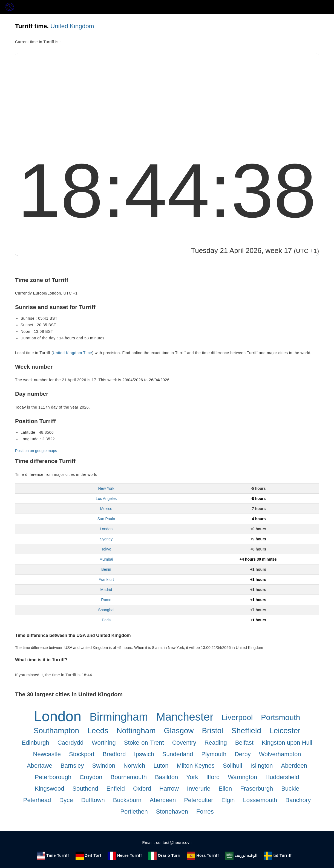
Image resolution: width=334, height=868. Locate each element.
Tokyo (106, 549)
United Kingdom (72, 26)
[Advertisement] (167, 95)
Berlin (106, 569)
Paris (106, 620)
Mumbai (106, 559)
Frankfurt (106, 579)
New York (106, 488)
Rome (106, 600)
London (106, 529)
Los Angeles (106, 499)
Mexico (106, 509)
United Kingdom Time (72, 353)
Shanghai (106, 610)
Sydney (106, 539)
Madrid (106, 590)
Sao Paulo (106, 519)
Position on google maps (36, 451)
